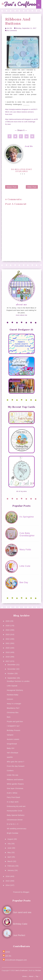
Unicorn (10, 699)
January (11, 870)
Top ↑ (38, 976)
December (12, 665)
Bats (9, 717)
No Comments (12, 31)
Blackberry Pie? (13, 708)
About (31, 976)
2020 (8, 648)
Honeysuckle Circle (15, 811)
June (10, 848)
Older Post (32, 187)
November (12, 669)
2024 (8, 630)
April (10, 857)
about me (21, 305)
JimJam (38, 970)
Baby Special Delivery (16, 815)
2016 (8, 876)
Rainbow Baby (13, 695)
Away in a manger (14, 704)
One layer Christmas (15, 788)
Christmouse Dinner (15, 820)
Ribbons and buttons (15, 780)
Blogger (26, 892)
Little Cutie (25, 566)
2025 (8, 626)
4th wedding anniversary (17, 829)
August (11, 839)
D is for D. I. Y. (13, 824)
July (9, 844)
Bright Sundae (13, 833)
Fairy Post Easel (13, 797)
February (11, 866)
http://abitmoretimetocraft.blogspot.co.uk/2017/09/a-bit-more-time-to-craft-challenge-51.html (21, 122)
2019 (8, 652)
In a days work (13, 802)
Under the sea (12, 775)
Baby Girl (11, 748)
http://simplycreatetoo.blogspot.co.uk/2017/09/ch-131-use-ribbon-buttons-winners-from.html (21, 112)
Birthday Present (14, 730)
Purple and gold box (15, 721)
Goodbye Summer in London (18, 681)
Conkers (10, 771)
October (11, 673)
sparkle (10, 757)
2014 (8, 885)
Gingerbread (12, 744)
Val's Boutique (13, 753)
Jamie (8, 952)
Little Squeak (12, 686)
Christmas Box (13, 712)
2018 (8, 657)
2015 (8, 881)
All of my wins (21, 491)
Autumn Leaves (13, 739)
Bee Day (24, 582)
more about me (22, 315)
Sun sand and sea (22, 912)
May (10, 852)
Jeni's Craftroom (21, 4)
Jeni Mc (9, 28)
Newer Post (12, 187)
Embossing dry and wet (16, 806)
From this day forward (16, 766)
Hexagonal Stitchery (15, 690)
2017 (8, 661)
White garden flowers (15, 784)
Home (25, 976)
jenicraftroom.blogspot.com (16, 960)
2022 (8, 639)
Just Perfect (19, 935)
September (12, 678)
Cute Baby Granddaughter (27, 534)
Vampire (10, 735)
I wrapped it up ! (13, 726)
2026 (8, 621)
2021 (8, 643)
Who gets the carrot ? (16, 762)
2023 (8, 634)
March (10, 861)
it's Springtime (27, 517)
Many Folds (25, 550)
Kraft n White (12, 793)
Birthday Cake (20, 924)
